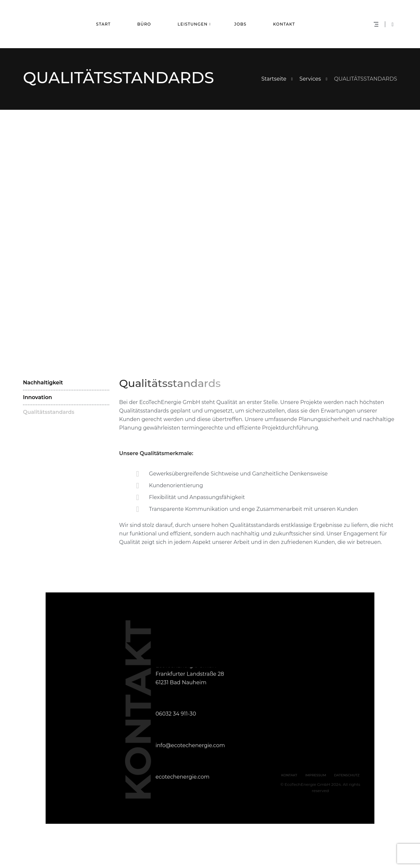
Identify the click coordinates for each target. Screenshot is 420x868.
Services (310, 79)
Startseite (274, 79)
